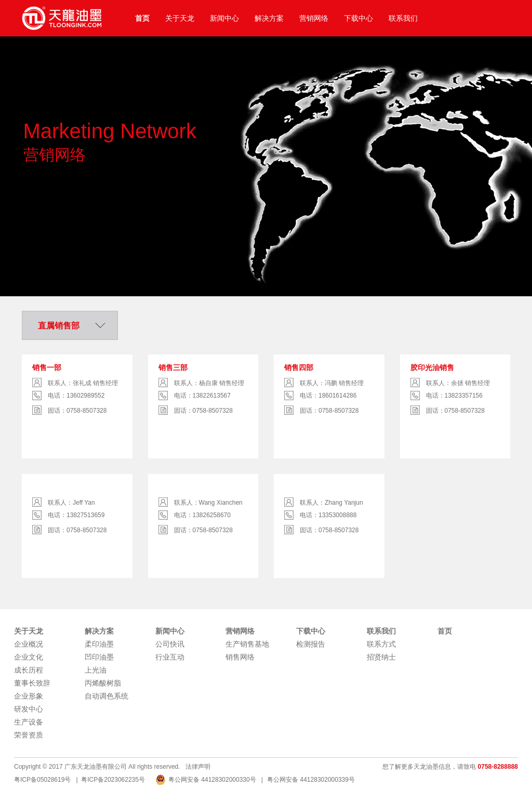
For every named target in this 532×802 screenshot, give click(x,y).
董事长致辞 (32, 683)
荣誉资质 (29, 735)
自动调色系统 (107, 696)
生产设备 (29, 722)
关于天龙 (180, 18)
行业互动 (170, 657)
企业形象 (29, 696)
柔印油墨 (99, 644)
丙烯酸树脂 (103, 683)
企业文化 (29, 657)
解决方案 (269, 18)
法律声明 (198, 767)
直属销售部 (59, 326)
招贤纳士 (381, 657)
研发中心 (29, 709)
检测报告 (311, 644)
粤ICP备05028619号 (42, 780)
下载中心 (358, 18)
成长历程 (29, 670)
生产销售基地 (247, 644)
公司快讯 (170, 644)
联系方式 (381, 644)
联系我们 (403, 18)
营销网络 (314, 18)
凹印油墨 (99, 657)
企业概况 (29, 644)
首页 (142, 18)
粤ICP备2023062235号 (113, 780)
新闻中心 (224, 18)
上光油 (96, 670)
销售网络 (240, 657)
